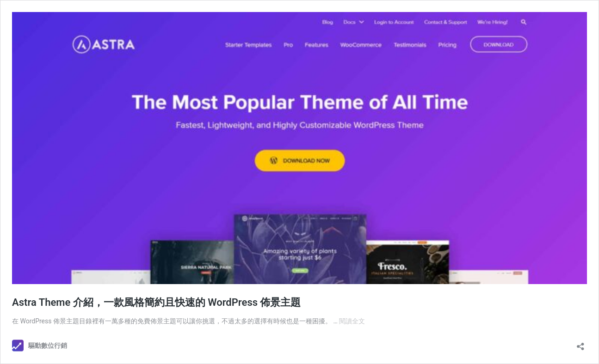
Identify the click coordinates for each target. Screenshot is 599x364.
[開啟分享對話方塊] (580, 343)
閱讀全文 (352, 321)
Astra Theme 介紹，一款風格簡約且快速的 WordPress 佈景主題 (156, 302)
